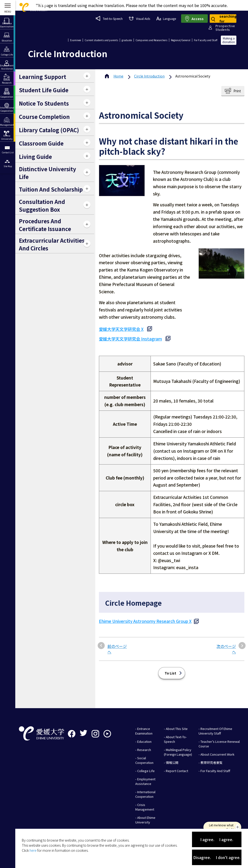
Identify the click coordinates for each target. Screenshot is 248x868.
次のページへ (226, 643)
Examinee (76, 40)
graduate (127, 40)
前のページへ (117, 643)
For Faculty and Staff (206, 40)
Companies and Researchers (151, 40)
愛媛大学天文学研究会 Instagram (130, 339)
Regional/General (181, 40)
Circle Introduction (149, 76)
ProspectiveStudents (225, 28)
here (33, 850)
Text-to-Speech (109, 18)
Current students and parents (101, 40)
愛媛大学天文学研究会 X (121, 329)
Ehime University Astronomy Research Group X (145, 615)
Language (166, 19)
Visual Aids (139, 19)
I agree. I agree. (217, 839)
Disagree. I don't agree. (217, 857)
